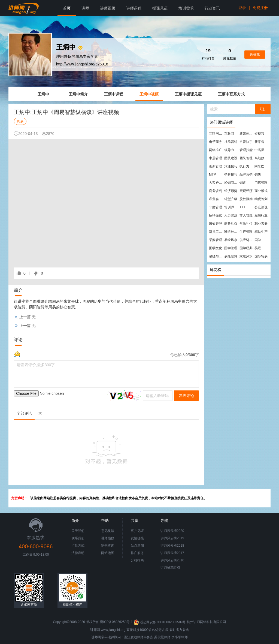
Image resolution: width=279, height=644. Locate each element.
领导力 (229, 150)
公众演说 (261, 207)
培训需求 (186, 8)
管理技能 (246, 150)
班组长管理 (232, 232)
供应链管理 (247, 240)
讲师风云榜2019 (172, 538)
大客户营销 (216, 183)
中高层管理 (262, 150)
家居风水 (246, 256)
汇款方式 (78, 546)
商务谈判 (216, 191)
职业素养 (261, 224)
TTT (242, 207)
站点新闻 (137, 546)
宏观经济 (246, 191)
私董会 (214, 199)
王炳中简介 (78, 94)
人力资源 (231, 215)
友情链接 (137, 538)
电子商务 (216, 142)
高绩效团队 (262, 158)
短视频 (259, 134)
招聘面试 (216, 215)
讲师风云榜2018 (172, 546)
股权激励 (246, 199)
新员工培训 (216, 232)
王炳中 (43, 94)
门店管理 (261, 183)
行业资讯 (212, 8)
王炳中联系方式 (231, 94)
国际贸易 (261, 256)
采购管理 (216, 240)
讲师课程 (134, 8)
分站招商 (137, 560)
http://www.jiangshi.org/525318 (82, 64)
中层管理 (216, 158)
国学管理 (231, 248)
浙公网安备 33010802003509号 (160, 622)
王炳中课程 (114, 94)
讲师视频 (108, 8)
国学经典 (246, 248)
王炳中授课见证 (188, 94)
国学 (258, 240)
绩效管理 (216, 224)
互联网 (229, 134)
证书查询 (108, 546)
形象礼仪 (246, 224)
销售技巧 (231, 174)
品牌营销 (246, 174)
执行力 (244, 166)
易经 (258, 248)
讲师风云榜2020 (172, 531)
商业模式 (261, 191)
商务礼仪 (231, 224)
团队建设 (231, 158)
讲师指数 (108, 538)
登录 (242, 8)
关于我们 (78, 531)
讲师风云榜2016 (172, 560)
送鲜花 (255, 55)
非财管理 (216, 207)
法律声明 (78, 553)
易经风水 (231, 240)
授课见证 (160, 8)
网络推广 (216, 150)
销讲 (243, 183)
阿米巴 (259, 166)
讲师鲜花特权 (170, 568)
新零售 (259, 142)
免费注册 (260, 8)
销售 (258, 174)
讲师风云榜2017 (172, 553)
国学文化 (216, 248)
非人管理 (246, 215)
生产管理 (246, 232)
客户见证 (137, 531)
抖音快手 (246, 142)
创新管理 (216, 166)
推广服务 (137, 553)
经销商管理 (232, 183)
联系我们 (78, 538)
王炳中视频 (149, 94)
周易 (20, 121)
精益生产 (261, 232)
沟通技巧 (231, 166)
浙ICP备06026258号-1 (116, 622)
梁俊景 (159, 637)
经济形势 (231, 191)
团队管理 (246, 158)
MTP (212, 174)
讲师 (85, 8)
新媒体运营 (247, 134)
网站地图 (108, 553)
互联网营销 (216, 134)
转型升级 (231, 199)
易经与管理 (216, 256)
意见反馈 (108, 531)
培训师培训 (232, 207)
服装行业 (261, 215)
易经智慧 (231, 256)
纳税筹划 (261, 199)
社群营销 (231, 142)
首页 (67, 8)
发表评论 (186, 396)
